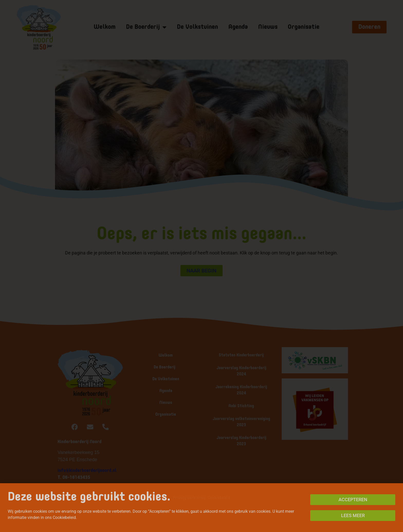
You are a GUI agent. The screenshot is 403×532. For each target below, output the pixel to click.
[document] (201, 266)
